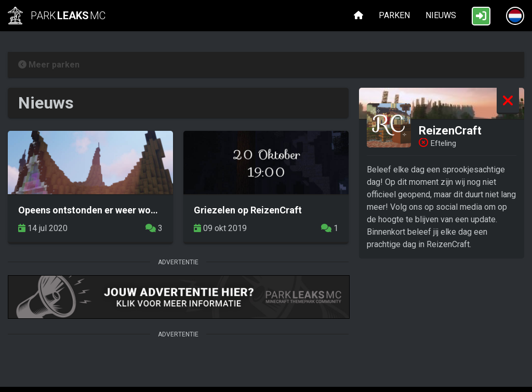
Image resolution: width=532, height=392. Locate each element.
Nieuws (441, 15)
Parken (394, 15)
